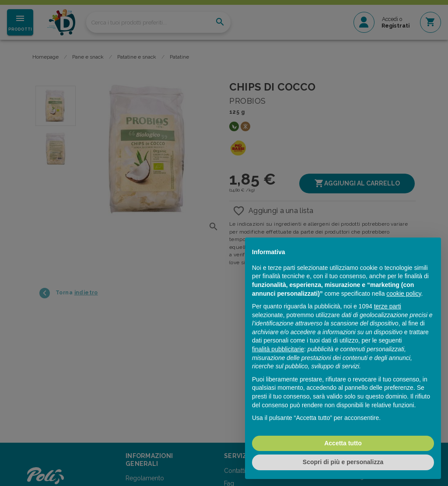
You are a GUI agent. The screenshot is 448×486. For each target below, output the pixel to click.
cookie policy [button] (404, 294)
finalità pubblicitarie (278, 349)
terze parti (388, 306)
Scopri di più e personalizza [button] (343, 462)
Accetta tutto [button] (343, 443)
